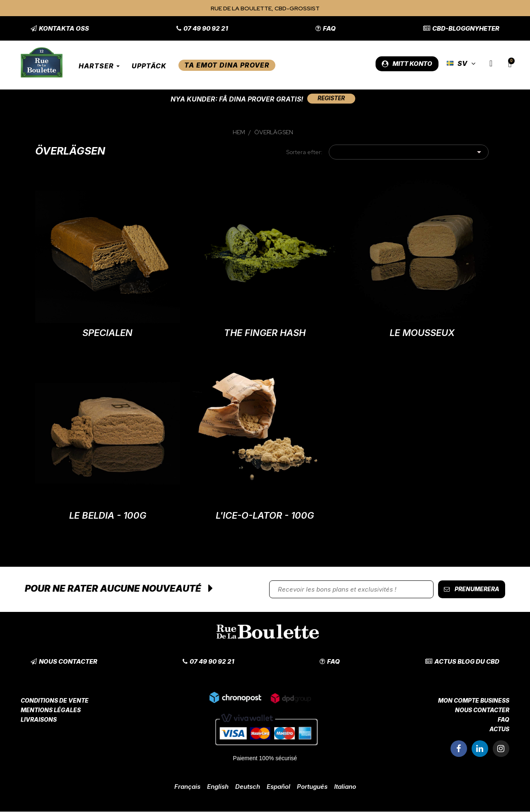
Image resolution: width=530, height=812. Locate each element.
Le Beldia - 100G (108, 516)
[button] (60, 28)
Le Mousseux (422, 333)
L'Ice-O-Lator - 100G (265, 516)
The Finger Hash (265, 333)
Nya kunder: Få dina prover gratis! (236, 99)
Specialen (107, 333)
